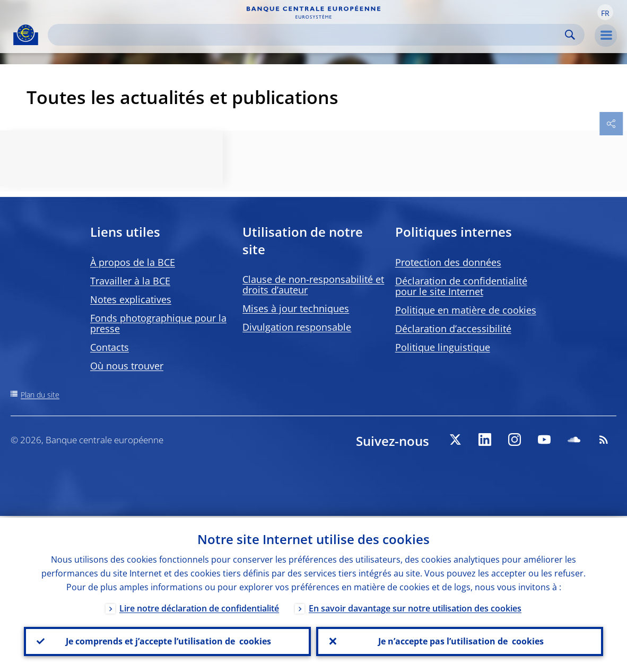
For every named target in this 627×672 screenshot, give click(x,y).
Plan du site (40, 395)
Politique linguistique (443, 347)
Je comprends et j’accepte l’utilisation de (167, 641)
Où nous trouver (127, 366)
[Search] (308, 35)
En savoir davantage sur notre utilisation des (415, 607)
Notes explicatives (131, 299)
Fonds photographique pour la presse (158, 323)
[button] (605, 12)
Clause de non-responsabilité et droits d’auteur (313, 285)
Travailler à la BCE (130, 281)
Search (570, 35)
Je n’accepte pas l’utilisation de (460, 641)
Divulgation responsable (297, 327)
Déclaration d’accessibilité (453, 329)
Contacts (110, 347)
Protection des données (448, 262)
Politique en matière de (466, 310)
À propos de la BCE (133, 262)
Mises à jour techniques (296, 308)
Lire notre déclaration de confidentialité (199, 607)
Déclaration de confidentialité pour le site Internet (461, 286)
